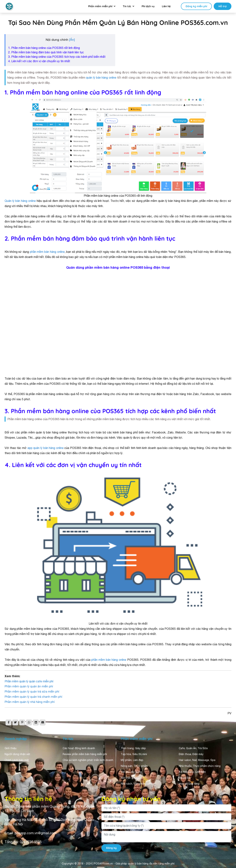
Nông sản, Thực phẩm (134, 766)
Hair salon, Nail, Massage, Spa (197, 760)
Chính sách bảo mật (17, 760)
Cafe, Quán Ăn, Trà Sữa (193, 748)
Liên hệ (166, 6)
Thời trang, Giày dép (133, 748)
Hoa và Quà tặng (189, 784)
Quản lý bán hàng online (20, 201)
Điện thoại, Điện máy (191, 754)
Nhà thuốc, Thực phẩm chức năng (200, 766)
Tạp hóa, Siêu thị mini (134, 754)
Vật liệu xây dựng (131, 772)
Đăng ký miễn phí (196, 6)
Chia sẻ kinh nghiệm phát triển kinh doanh (88, 760)
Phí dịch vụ (148, 6)
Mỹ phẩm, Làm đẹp (132, 760)
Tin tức (127, 6)
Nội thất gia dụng (131, 778)
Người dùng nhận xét (17, 754)
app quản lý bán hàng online (46, 448)
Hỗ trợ (223, 6)
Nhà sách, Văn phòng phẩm (137, 784)
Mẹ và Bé (184, 778)
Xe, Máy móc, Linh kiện (192, 772)
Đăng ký (111, 848)
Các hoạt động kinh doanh (79, 748)
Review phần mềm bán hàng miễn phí (85, 754)
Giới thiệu (11, 748)
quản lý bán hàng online (101, 77)
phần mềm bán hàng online (47, 252)
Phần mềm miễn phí (100, 6)
